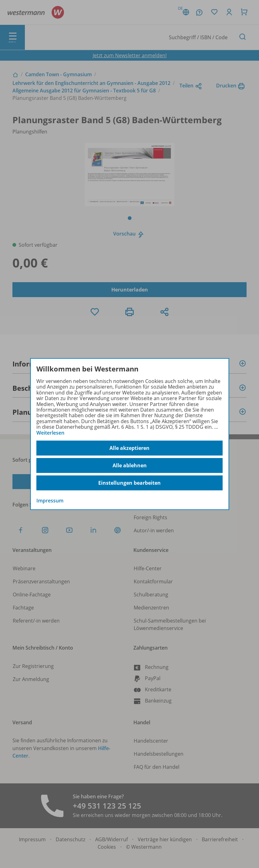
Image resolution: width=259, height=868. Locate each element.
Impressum (50, 501)
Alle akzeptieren (129, 448)
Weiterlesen (50, 433)
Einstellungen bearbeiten (129, 483)
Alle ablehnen (130, 465)
